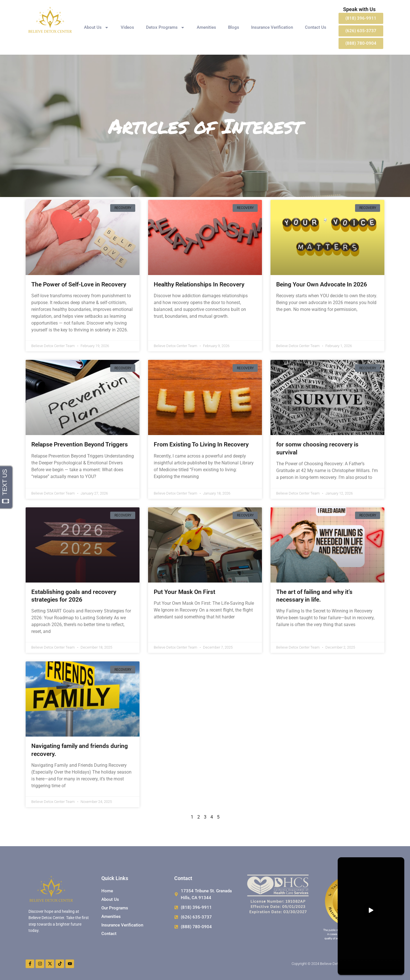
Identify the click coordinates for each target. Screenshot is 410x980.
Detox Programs (165, 27)
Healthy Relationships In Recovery (199, 284)
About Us (96, 27)
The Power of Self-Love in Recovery (79, 284)
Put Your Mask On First (184, 592)
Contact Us (316, 27)
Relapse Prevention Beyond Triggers (80, 444)
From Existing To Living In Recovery (201, 444)
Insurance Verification (272, 27)
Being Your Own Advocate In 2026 (322, 284)
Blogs (234, 27)
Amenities (206, 27)
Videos (127, 27)
